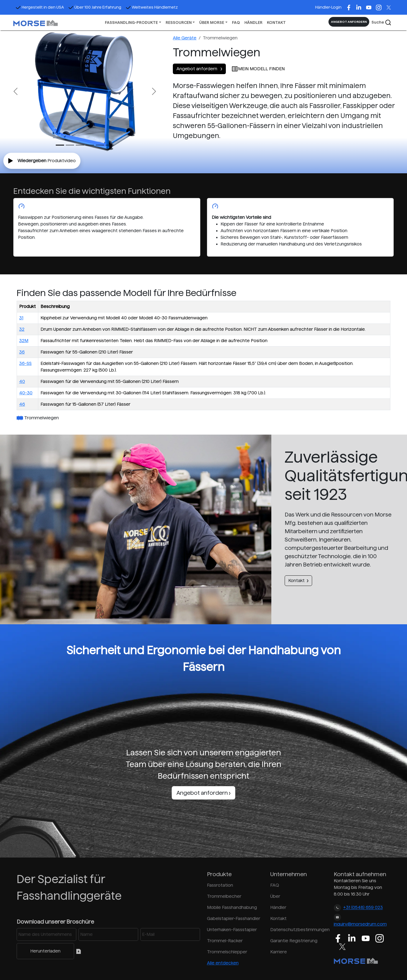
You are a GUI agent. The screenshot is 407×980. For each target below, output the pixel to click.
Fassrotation (220, 885)
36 (22, 352)
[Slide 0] (60, 145)
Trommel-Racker (225, 941)
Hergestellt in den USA (40, 7)
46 (22, 404)
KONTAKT (276, 22)
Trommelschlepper (227, 952)
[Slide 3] (90, 145)
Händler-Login (328, 7)
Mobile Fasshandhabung (232, 907)
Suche (381, 22)
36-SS (25, 363)
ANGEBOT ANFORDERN (349, 22)
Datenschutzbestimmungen (299, 930)
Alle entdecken (223, 963)
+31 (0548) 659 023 (363, 908)
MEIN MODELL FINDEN (258, 69)
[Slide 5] (110, 145)
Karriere (279, 952)
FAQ (236, 22)
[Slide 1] (70, 145)
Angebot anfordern (199, 69)
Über (275, 896)
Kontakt (298, 581)
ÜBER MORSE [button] (212, 22)
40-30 (26, 393)
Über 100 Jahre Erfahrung (95, 7)
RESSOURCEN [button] (179, 22)
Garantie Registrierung (294, 941)
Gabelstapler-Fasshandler (234, 918)
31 (21, 318)
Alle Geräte (185, 38)
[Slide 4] (100, 145)
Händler (278, 907)
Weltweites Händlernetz (152, 7)
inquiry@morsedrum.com (360, 924)
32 (22, 329)
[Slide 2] (80, 145)
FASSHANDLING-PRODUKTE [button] (131, 22)
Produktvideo (42, 161)
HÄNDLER (253, 22)
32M (24, 341)
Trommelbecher (224, 896)
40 (22, 381)
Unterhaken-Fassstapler (232, 930)
